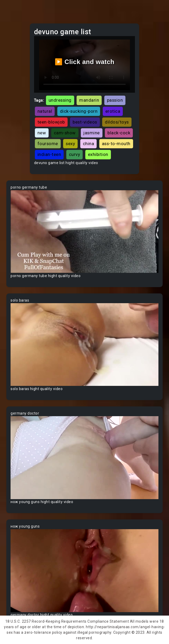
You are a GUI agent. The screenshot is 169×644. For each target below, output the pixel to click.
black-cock (119, 133)
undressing (60, 100)
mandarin (89, 100)
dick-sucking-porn (79, 111)
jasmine (92, 133)
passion (115, 100)
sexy (70, 144)
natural (45, 111)
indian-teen (49, 154)
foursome (48, 144)
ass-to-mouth (116, 144)
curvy (75, 154)
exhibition (98, 154)
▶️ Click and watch (85, 62)
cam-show (65, 133)
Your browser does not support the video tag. (84, 232)
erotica (113, 111)
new (42, 133)
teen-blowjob (51, 122)
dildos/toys (117, 122)
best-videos (85, 122)
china (89, 144)
